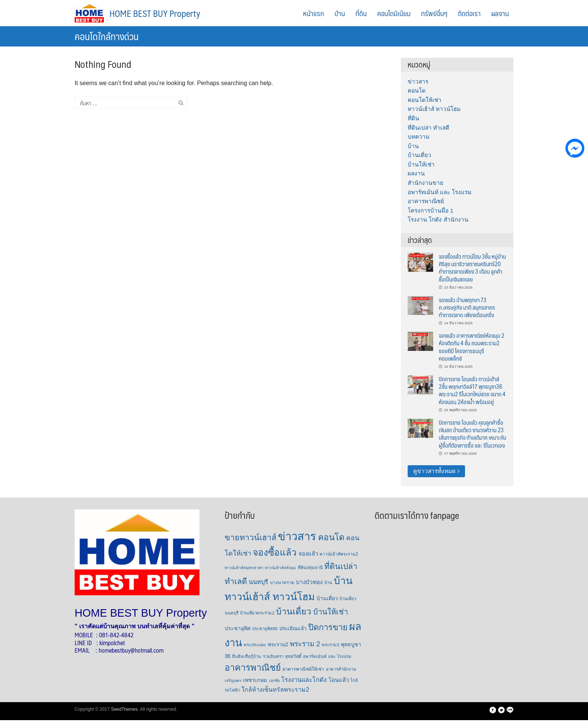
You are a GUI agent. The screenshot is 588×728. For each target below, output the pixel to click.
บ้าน (340, 13)
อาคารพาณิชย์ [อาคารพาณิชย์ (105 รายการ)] (253, 668)
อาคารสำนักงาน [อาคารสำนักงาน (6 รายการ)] (341, 669)
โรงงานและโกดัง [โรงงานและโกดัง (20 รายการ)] (304, 680)
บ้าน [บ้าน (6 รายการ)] (328, 583)
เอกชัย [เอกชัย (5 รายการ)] (274, 680)
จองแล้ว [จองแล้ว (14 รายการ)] (308, 554)
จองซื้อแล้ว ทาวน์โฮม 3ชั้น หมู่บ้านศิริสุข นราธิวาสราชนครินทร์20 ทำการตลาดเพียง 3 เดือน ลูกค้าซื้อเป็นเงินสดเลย (472, 268)
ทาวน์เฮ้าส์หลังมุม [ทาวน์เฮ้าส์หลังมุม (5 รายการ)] (280, 568)
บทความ (418, 137)
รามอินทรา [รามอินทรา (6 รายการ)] (273, 656)
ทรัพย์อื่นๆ (434, 13)
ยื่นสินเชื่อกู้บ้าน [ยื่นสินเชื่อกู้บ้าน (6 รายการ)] (247, 656)
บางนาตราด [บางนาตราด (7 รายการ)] (282, 583)
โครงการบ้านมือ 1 (430, 210)
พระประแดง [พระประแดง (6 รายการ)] (255, 645)
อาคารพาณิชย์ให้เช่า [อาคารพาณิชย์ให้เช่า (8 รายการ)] (303, 669)
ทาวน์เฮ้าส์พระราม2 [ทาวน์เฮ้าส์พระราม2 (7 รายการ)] (339, 554)
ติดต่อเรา (469, 13)
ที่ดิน (361, 13)
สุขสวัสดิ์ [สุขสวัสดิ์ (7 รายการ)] (293, 656)
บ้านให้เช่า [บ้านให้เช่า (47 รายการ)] (331, 612)
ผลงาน (500, 13)
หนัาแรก (313, 13)
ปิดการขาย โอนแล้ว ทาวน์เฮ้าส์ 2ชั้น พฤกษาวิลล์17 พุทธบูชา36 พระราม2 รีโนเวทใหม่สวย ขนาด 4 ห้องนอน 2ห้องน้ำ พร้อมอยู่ (472, 390)
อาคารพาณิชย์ (426, 201)
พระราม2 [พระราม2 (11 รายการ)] (278, 645)
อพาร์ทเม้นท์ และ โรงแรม (439, 192)
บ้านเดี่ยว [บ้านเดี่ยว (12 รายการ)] (327, 598)
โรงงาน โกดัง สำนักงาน (438, 219)
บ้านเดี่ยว (419, 155)
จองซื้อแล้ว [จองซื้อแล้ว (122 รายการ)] (275, 552)
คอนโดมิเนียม (394, 13)
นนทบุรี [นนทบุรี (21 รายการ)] (258, 582)
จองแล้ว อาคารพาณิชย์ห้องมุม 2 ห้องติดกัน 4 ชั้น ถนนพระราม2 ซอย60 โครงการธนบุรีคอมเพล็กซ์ (472, 347)
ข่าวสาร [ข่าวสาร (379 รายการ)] (297, 536)
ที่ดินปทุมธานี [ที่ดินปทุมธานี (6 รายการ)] (310, 568)
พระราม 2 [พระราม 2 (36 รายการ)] (305, 644)
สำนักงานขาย (425, 183)
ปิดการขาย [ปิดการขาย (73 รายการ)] (328, 627)
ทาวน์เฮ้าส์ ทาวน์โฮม (434, 109)
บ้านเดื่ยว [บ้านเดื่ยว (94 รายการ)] (294, 611)
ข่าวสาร (418, 82)
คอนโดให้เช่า (424, 100)
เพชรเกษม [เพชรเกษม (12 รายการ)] (255, 680)
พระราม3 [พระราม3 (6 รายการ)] (330, 645)
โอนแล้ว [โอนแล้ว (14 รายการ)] (339, 680)
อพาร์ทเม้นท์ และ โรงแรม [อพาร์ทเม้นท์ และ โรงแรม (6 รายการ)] (327, 656)
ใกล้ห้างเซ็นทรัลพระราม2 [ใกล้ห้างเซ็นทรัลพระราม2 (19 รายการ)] (275, 689)
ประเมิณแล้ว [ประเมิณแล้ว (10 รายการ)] (293, 628)
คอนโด (417, 91)
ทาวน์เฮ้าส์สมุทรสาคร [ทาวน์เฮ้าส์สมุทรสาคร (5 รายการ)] (244, 568)
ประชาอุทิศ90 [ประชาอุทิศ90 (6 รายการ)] (265, 629)
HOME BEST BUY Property (155, 13)
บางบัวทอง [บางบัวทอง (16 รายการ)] (309, 582)
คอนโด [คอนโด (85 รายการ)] (331, 537)
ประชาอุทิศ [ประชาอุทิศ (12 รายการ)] (238, 628)
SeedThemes (124, 709)
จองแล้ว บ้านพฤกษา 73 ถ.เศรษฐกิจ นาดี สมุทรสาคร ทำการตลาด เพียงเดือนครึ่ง (467, 307)
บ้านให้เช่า (421, 164)
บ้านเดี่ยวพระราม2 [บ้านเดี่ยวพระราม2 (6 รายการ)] (257, 613)
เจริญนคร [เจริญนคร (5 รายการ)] (233, 680)
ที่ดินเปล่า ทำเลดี (428, 128)
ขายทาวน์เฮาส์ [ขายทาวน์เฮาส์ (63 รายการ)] (250, 538)
